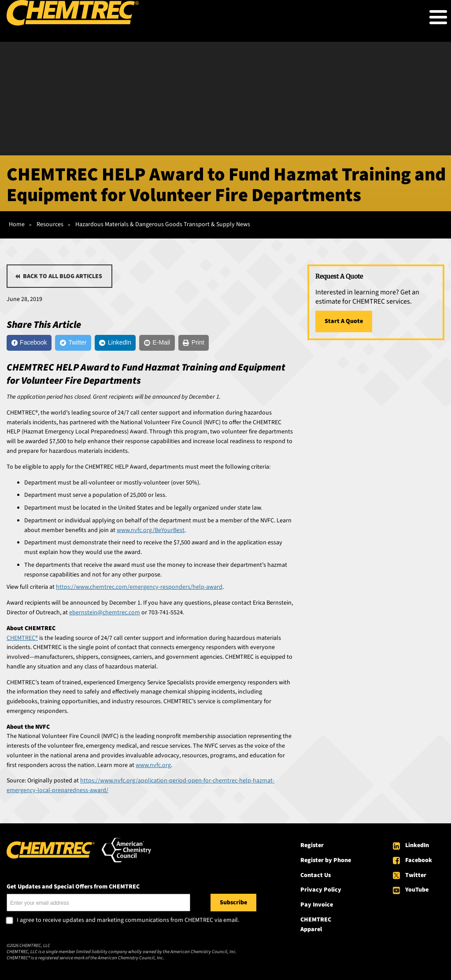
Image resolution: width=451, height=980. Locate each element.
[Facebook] (29, 343)
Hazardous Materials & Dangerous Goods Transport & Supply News (163, 224)
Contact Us (316, 875)
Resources (50, 224)
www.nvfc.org (153, 765)
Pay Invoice (317, 905)
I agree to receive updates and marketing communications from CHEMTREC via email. (128, 921)
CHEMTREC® (22, 638)
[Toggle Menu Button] (438, 17)
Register (312, 845)
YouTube (417, 890)
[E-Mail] (157, 343)
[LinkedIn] (115, 343)
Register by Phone (326, 860)
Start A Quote (344, 321)
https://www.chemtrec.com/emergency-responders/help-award (139, 587)
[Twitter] (73, 343)
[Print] (194, 343)
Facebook (419, 860)
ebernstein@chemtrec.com (105, 613)
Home (17, 224)
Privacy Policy (321, 890)
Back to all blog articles (63, 276)
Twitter (416, 875)
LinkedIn (417, 845)
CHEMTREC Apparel (316, 925)
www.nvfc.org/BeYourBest (151, 530)
